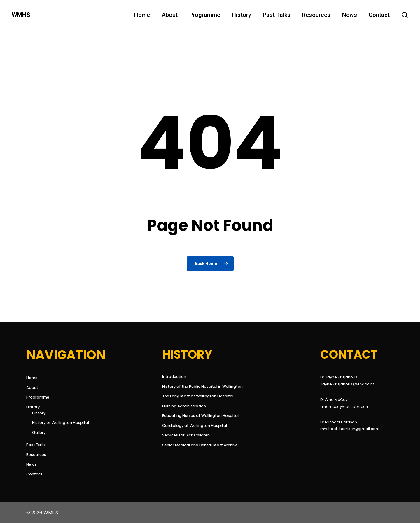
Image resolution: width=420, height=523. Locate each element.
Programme (38, 397)
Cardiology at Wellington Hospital (195, 425)
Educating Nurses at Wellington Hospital (198, 416)
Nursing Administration (184, 406)
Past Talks (36, 445)
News (31, 464)
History (33, 407)
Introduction (174, 377)
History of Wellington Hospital (61, 423)
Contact (34, 474)
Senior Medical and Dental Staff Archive (198, 445)
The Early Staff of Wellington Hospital (198, 396)
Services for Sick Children (186, 435)
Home (32, 378)
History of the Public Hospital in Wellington (198, 386)
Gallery (39, 432)
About (32, 388)
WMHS (21, 15)
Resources (36, 455)
